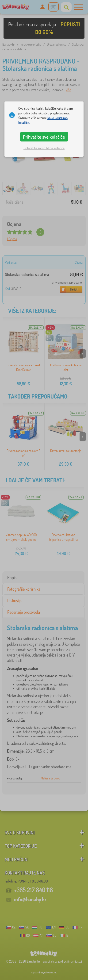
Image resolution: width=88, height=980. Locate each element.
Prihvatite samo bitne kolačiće (44, 148)
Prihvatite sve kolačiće (44, 137)
